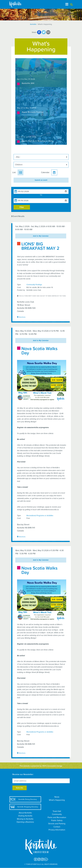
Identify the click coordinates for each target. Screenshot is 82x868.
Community (57, 814)
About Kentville (25, 813)
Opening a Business (25, 822)
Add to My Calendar (41, 236)
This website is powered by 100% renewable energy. (41, 766)
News (57, 797)
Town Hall (57, 811)
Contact (57, 827)
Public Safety (57, 820)
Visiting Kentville (25, 816)
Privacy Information (57, 830)
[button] (71, 5)
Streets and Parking (57, 824)
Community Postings (34, 285)
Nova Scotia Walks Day (39, 351)
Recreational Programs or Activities (40, 516)
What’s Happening (57, 800)
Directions (21, 317)
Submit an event (41, 180)
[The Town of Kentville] (18, 4)
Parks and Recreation (57, 817)
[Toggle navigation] (67, 4)
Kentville (33, 24)
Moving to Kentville (25, 819)
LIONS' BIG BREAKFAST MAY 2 (40, 246)
